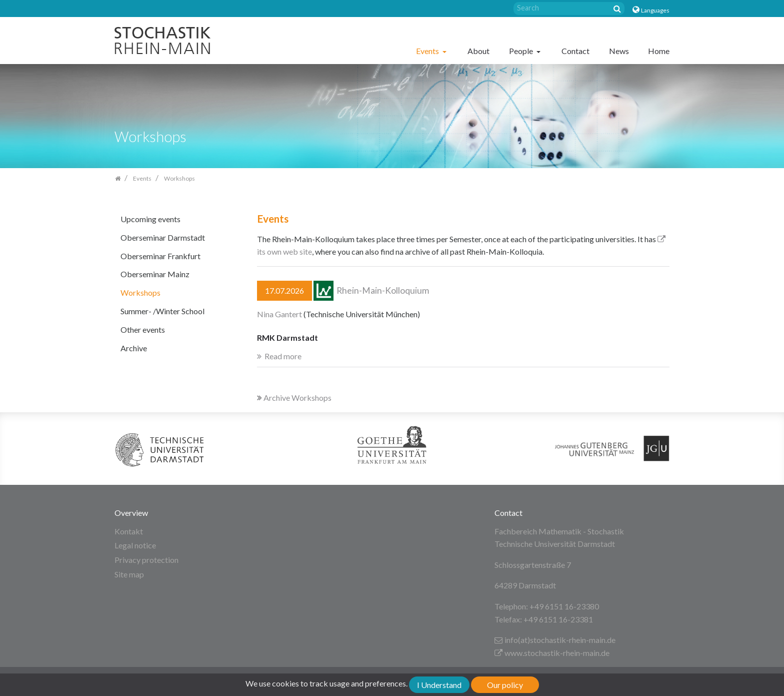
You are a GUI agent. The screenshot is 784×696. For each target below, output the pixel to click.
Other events (143, 329)
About (478, 51)
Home (659, 51)
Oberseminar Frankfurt (160, 256)
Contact (575, 51)
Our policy (505, 685)
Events (428, 51)
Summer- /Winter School (162, 311)
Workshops (140, 292)
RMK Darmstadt (287, 337)
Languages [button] (655, 10)
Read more (283, 356)
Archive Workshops (294, 398)
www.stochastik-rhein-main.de (552, 653)
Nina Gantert (279, 314)
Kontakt (129, 531)
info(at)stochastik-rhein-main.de (555, 640)
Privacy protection (146, 560)
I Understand (439, 685)
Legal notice (135, 545)
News (619, 51)
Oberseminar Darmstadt (163, 237)
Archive (134, 348)
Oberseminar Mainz (155, 274)
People (522, 51)
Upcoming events (150, 219)
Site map (129, 574)
